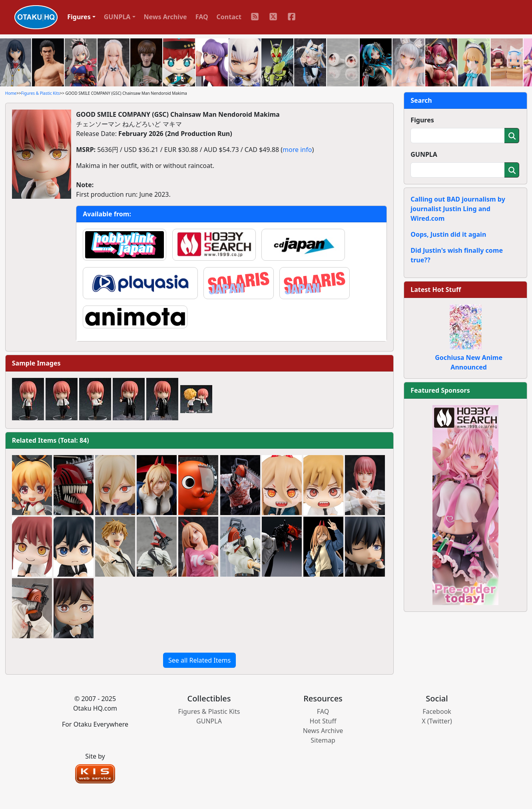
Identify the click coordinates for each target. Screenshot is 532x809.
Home (11, 93)
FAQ (202, 17)
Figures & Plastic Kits (41, 93)
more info (297, 150)
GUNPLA (424, 154)
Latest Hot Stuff (436, 290)
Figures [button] (79, 17)
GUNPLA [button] (117, 17)
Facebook (437, 711)
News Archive (165, 17)
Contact (229, 17)
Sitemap (323, 740)
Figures (422, 120)
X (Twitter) (437, 721)
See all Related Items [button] (199, 660)
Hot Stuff (323, 721)
